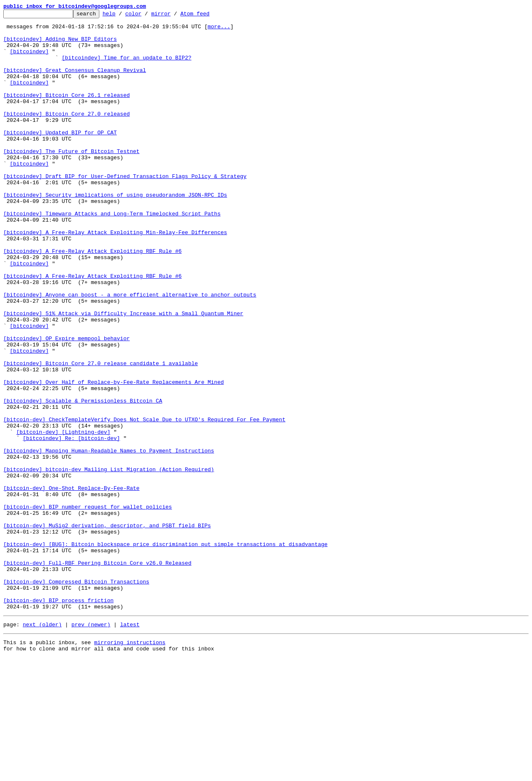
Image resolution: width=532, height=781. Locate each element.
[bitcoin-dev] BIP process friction (58, 719)
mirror (174, 16)
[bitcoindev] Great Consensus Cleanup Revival (75, 82)
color (146, 16)
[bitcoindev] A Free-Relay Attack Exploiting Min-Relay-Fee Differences (115, 277)
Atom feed (208, 16)
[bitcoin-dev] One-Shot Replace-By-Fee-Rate (71, 584)
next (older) (42, 745)
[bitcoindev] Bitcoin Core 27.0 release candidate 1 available (101, 434)
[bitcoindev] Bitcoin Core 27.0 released (66, 135)
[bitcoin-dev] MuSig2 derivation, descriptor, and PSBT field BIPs (107, 629)
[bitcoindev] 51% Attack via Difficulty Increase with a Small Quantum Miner (123, 374)
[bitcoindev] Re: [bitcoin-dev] (71, 524)
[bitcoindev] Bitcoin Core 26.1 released (66, 112)
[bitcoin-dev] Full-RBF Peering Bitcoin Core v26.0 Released (97, 674)
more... (219, 30)
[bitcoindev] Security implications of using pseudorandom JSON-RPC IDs (115, 232)
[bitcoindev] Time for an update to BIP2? (126, 67)
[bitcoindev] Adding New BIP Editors (60, 45)
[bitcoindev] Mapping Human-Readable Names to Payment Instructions (109, 539)
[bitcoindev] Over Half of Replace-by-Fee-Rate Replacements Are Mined (113, 457)
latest (130, 745)
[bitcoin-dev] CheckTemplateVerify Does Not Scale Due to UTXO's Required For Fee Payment (144, 502)
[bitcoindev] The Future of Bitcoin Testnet (71, 180)
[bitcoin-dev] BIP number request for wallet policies (88, 606)
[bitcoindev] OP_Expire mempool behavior (66, 404)
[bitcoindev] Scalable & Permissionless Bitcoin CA (83, 479)
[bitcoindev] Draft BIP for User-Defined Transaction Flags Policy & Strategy (125, 210)
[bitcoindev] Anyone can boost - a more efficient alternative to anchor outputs (130, 352)
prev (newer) (91, 745)
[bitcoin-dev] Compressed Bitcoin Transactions (76, 696)
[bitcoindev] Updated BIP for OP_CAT (60, 157)
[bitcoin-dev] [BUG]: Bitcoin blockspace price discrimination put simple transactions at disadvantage (165, 651)
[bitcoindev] (30, 60)
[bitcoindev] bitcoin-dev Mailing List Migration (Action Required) (109, 561)
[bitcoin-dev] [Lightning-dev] (63, 517)
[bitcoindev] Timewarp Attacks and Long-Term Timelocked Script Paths (112, 255)
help (122, 16)
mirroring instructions (130, 764)
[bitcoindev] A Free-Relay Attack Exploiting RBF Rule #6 (92, 299)
